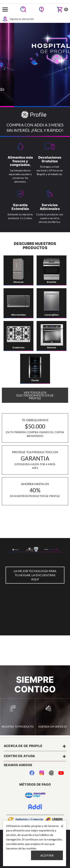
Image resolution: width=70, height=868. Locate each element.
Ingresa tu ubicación (18, 19)
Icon (5, 19)
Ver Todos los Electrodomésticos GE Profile (35, 395)
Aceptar (47, 855)
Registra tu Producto (18, 717)
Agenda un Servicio (53, 717)
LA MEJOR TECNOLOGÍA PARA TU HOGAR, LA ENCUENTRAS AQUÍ (35, 575)
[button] (66, 69)
